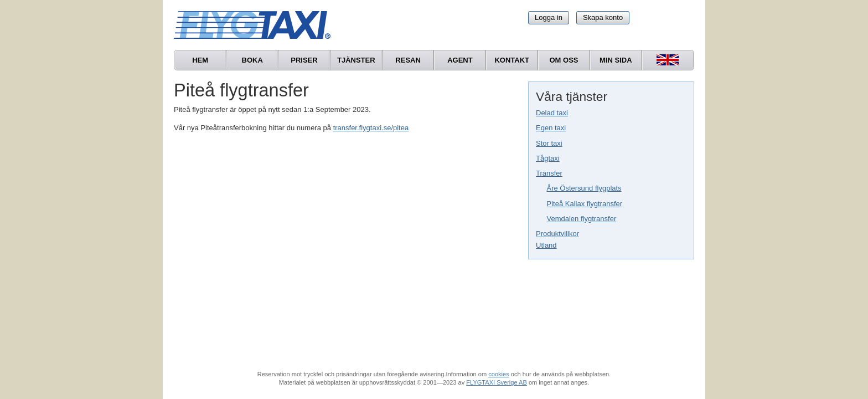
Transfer (549, 173)
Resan (408, 60)
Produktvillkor (557, 234)
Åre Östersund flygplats (584, 188)
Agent (460, 60)
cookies (498, 374)
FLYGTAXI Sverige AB (497, 382)
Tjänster (356, 60)
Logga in (549, 17)
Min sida (616, 60)
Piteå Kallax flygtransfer (585, 204)
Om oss (564, 60)
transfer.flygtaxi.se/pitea (371, 128)
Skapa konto (603, 17)
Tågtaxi (548, 158)
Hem (200, 60)
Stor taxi (549, 143)
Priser (304, 60)
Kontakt (512, 60)
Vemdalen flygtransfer (582, 219)
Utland (546, 245)
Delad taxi (552, 113)
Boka (252, 60)
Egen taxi (551, 128)
